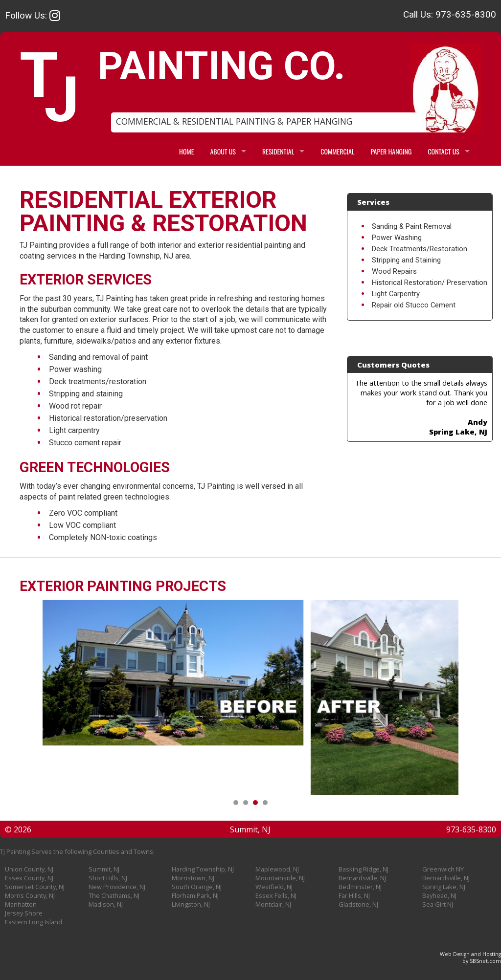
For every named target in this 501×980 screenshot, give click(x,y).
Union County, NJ (29, 869)
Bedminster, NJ (360, 887)
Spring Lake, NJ (444, 887)
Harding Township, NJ (203, 869)
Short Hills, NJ (108, 878)
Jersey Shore (24, 913)
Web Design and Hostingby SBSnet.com (470, 958)
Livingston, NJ (191, 904)
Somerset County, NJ (35, 887)
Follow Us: (33, 15)
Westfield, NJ (274, 887)
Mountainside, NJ (280, 878)
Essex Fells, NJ (276, 895)
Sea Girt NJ (438, 904)
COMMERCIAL (337, 151)
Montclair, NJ (273, 904)
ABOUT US (223, 151)
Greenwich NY (443, 869)
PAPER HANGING (391, 151)
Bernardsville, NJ (362, 878)
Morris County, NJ (30, 895)
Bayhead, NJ (439, 895)
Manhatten (21, 904)
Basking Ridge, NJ (364, 869)
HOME (186, 151)
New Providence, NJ (117, 887)
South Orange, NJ (197, 887)
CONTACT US (444, 151)
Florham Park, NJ (195, 895)
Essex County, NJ (29, 878)
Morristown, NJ (193, 878)
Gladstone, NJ (358, 904)
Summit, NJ (104, 869)
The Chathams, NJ (114, 895)
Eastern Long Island (34, 922)
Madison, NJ (106, 904)
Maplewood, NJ (277, 869)
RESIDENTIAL (278, 151)
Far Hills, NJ (354, 895)
